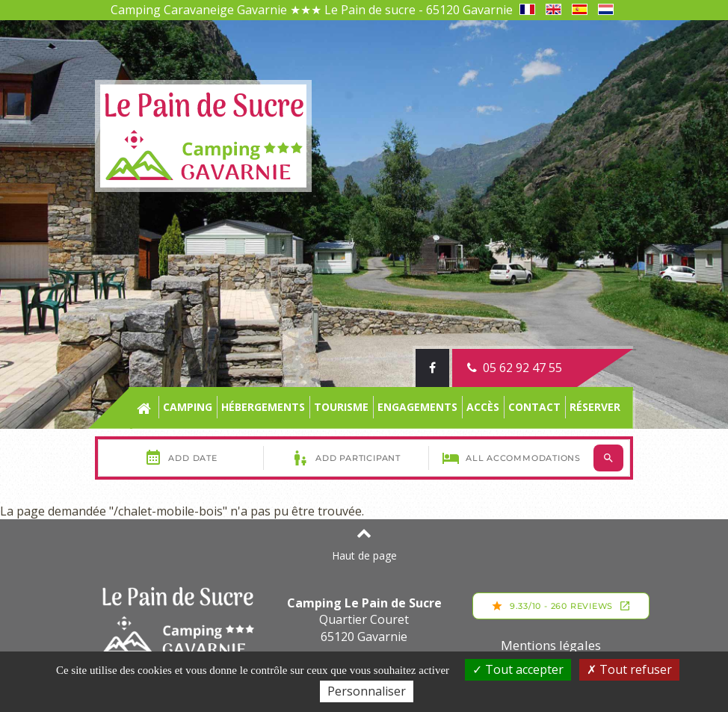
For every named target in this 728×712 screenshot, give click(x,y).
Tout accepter (518, 669)
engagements (417, 407)
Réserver (595, 407)
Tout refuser (629, 669)
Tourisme (341, 407)
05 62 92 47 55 (515, 368)
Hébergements (263, 407)
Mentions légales (551, 645)
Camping (188, 407)
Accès (483, 407)
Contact (534, 407)
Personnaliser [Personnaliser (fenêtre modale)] (367, 691)
